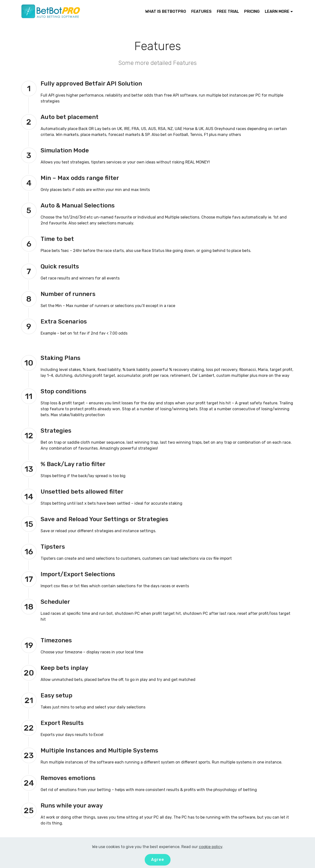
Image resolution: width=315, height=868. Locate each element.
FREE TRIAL (228, 11)
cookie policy (211, 847)
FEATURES (201, 11)
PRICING (252, 11)
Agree (158, 860)
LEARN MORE (277, 11)
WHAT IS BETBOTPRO (166, 11)
